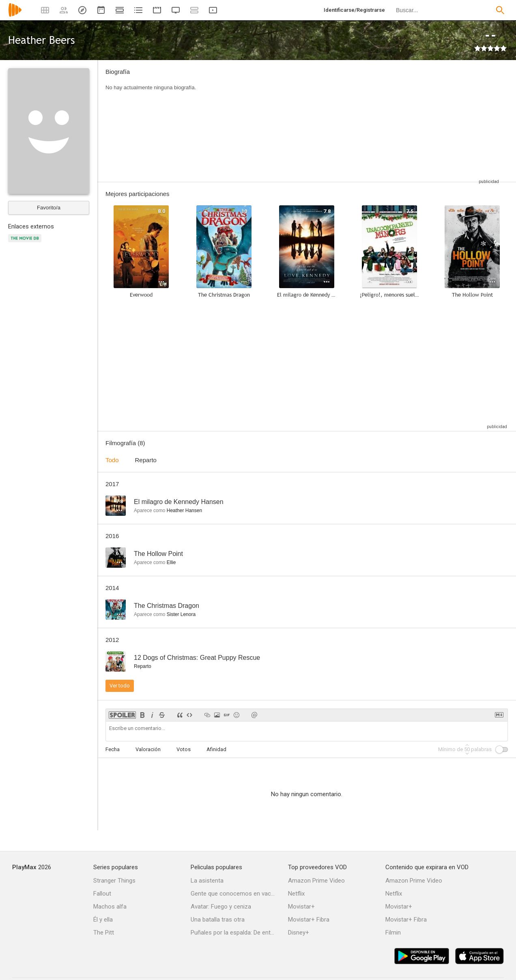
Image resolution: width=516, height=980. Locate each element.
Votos (184, 749)
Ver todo (120, 686)
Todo (112, 460)
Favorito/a (49, 208)
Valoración (148, 749)
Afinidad (216, 749)
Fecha (113, 749)
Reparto (146, 460)
